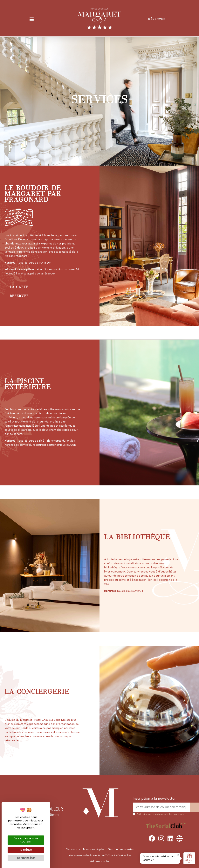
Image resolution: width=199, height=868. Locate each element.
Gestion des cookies (121, 849)
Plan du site (73, 849)
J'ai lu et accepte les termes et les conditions (160, 814)
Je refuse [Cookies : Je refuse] (26, 850)
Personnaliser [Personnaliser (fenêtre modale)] (26, 858)
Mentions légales (94, 849)
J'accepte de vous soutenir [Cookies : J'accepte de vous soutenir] (26, 840)
